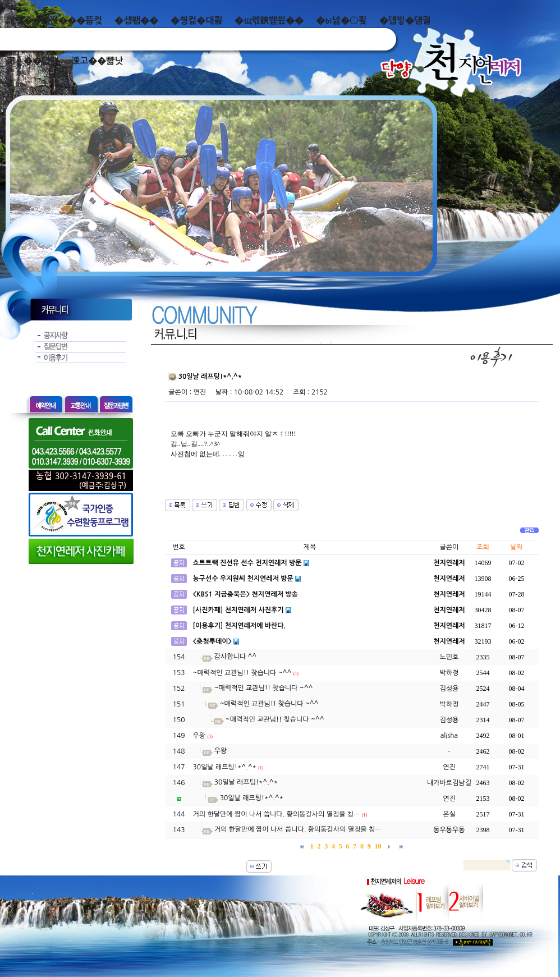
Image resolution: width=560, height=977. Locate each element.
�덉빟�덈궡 (405, 20)
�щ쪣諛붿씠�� (269, 20)
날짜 (517, 547)
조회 (483, 547)
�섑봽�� (136, 20)
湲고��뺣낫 (97, 61)
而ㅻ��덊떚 (32, 61)
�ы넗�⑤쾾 (341, 20)
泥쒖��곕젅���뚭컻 (54, 20)
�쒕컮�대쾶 (196, 20)
